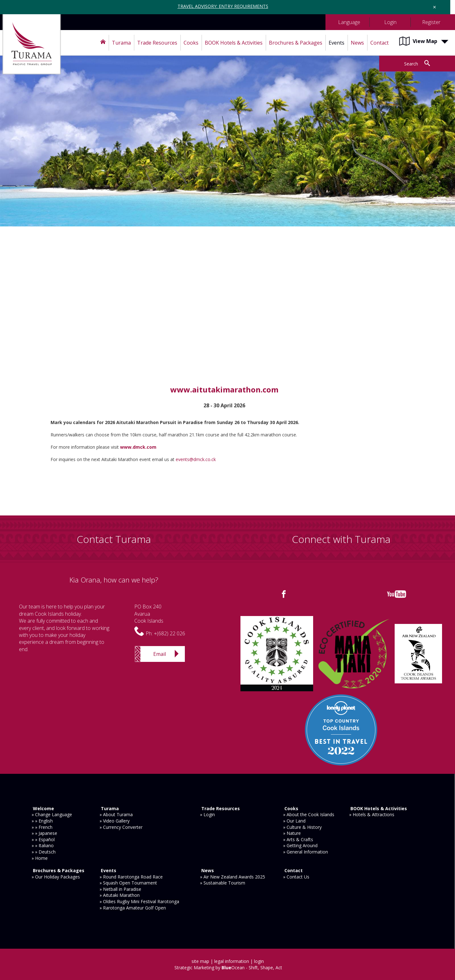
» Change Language (52, 814)
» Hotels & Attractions (372, 814)
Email (160, 654)
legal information (232, 961)
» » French (42, 827)
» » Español (43, 839)
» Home (40, 858)
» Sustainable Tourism (223, 883)
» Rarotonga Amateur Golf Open (133, 908)
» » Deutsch (44, 852)
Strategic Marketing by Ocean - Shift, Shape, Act (228, 968)
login (259, 961)
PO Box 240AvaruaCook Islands (149, 614)
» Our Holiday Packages (56, 877)
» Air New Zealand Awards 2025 (233, 877)
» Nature (292, 833)
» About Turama (116, 814)
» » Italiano (43, 845)
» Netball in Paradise (120, 889)
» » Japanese (44, 833)
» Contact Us (296, 877)
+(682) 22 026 (170, 633)
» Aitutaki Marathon (120, 895)
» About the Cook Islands (309, 814)
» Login (207, 814)
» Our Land (294, 821)
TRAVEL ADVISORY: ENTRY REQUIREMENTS (223, 6)
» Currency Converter (121, 827)
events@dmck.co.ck (196, 459)
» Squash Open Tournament (128, 883)
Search (411, 64)
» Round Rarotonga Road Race (131, 877)
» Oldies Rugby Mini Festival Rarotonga (139, 901)
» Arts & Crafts (298, 839)
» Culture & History (302, 827)
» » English (42, 821)
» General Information (306, 852)
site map (200, 961)
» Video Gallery (115, 821)
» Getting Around (300, 845)
